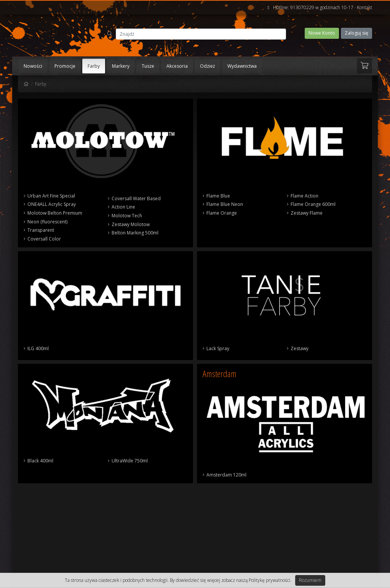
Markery (121, 66)
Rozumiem (310, 580)
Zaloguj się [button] (356, 33)
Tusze (148, 66)
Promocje (65, 66)
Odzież (208, 66)
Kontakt (364, 7)
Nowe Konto (322, 33)
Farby (94, 66)
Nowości (33, 66)
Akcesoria (177, 66)
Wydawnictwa (242, 66)
